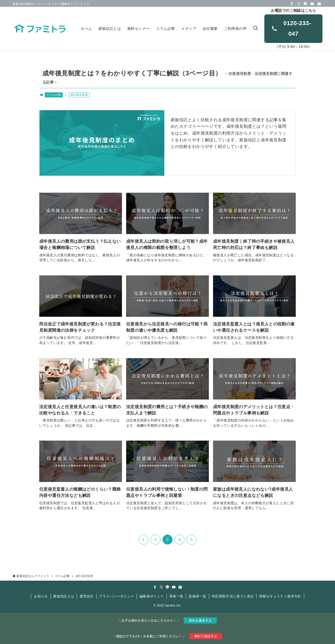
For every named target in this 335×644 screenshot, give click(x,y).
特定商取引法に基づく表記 (233, 596)
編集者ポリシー (152, 596)
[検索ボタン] (255, 29)
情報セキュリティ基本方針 (280, 596)
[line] (305, 4)
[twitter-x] (299, 4)
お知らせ (41, 596)
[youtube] (312, 4)
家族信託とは (64, 596)
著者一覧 (176, 596)
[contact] (319, 4)
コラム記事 (54, 95)
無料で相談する (206, 636)
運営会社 (87, 596)
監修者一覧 (197, 596)
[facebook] (292, 4)
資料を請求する (200, 620)
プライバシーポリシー (116, 596)
